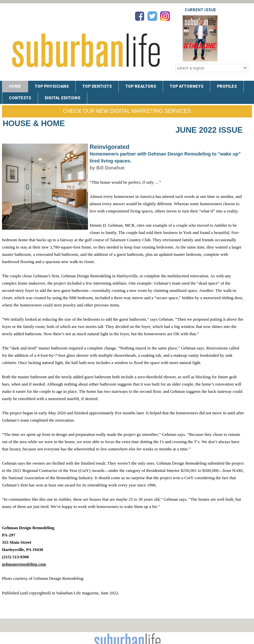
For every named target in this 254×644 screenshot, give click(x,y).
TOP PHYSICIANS (52, 86)
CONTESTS (20, 98)
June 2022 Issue (209, 130)
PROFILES (227, 86)
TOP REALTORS (141, 86)
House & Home (34, 123)
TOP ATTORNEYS (187, 86)
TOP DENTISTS (97, 86)
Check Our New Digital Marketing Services (127, 111)
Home (15, 86)
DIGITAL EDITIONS (63, 98)
